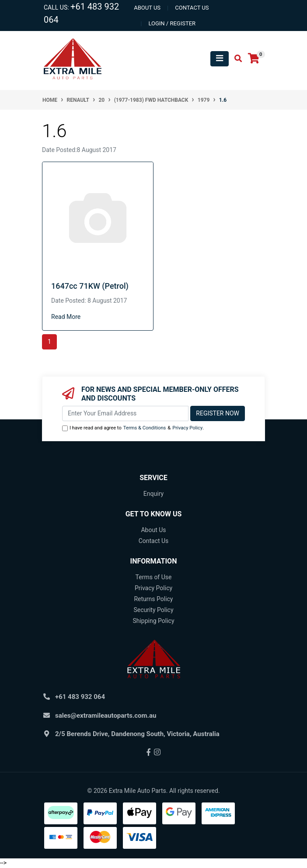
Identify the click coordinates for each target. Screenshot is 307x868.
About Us (153, 530)
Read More (66, 317)
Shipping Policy (153, 621)
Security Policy (153, 610)
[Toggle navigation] (220, 59)
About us (147, 8)
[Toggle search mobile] (235, 59)
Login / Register (172, 23)
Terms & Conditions (145, 428)
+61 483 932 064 (80, 697)
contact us (192, 8)
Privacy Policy (187, 428)
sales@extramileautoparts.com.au (106, 716)
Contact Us (154, 541)
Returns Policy (153, 599)
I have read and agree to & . (133, 428)
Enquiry (153, 494)
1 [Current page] (49, 342)
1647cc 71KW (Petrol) (90, 286)
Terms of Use (154, 577)
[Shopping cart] (254, 59)
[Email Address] (125, 413)
